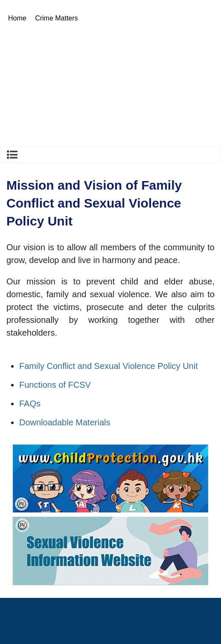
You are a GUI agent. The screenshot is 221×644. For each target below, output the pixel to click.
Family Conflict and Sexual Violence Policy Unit (109, 366)
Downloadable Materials (65, 422)
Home (17, 18)
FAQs (30, 404)
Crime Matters (56, 18)
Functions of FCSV (55, 385)
